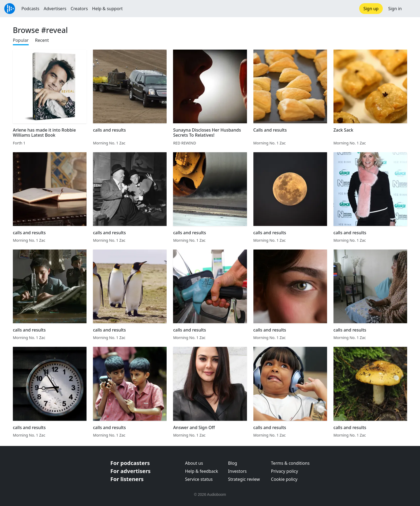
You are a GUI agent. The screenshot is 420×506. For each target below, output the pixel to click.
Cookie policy (284, 479)
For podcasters (130, 463)
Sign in (395, 9)
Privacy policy (285, 471)
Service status (199, 479)
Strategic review (244, 479)
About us (194, 463)
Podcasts (30, 9)
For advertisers (130, 471)
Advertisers (55, 9)
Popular (21, 40)
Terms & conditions (290, 463)
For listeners (127, 479)
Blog (232, 463)
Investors (237, 471)
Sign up (371, 9)
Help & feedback (202, 471)
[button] (411, 9)
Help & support (107, 9)
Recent (42, 40)
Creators (79, 9)
